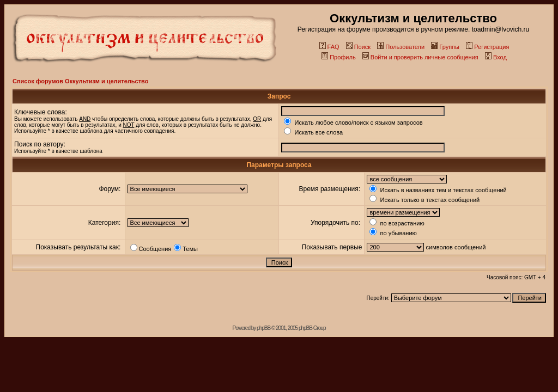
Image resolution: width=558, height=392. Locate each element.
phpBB (263, 328)
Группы (445, 47)
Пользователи (401, 47)
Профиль (339, 57)
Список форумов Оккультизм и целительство (80, 81)
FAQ (329, 47)
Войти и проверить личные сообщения (420, 57)
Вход (496, 57)
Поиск (358, 47)
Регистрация (487, 47)
